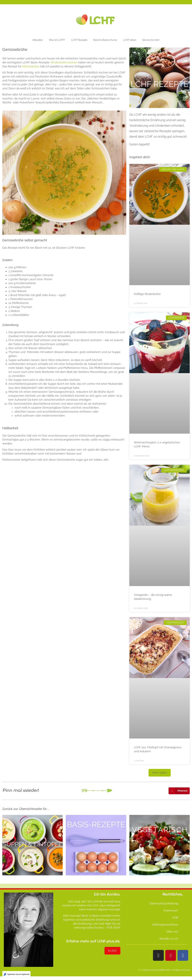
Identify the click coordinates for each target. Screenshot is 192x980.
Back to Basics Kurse (105, 40)
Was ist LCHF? (57, 40)
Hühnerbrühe (31, 66)
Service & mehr (151, 40)
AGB (175, 917)
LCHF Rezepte (79, 40)
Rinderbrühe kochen (64, 62)
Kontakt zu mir (169, 939)
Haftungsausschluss (165, 924)
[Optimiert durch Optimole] (16, 974)
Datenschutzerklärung (164, 903)
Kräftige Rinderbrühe (147, 294)
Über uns (172, 932)
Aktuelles (38, 40)
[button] (160, 773)
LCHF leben (130, 40)
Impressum (171, 910)
